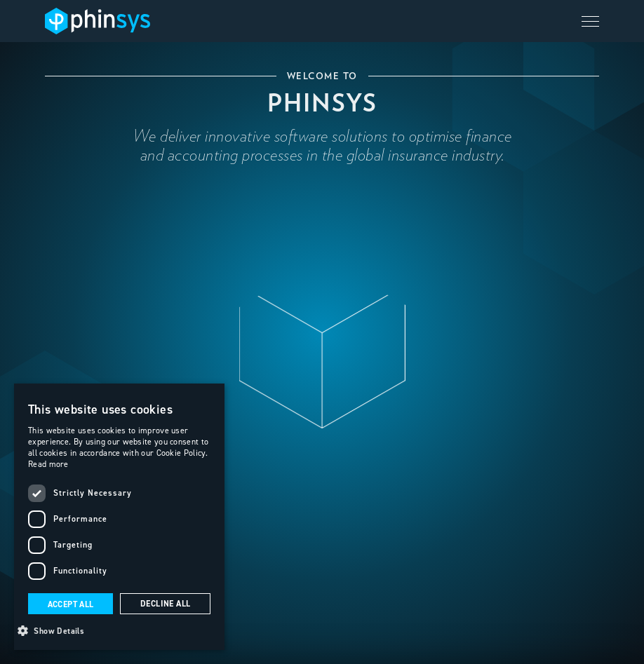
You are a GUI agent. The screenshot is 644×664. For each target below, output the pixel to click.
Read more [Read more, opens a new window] (48, 464)
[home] (98, 21)
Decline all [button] (165, 604)
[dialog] (119, 517)
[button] (590, 21)
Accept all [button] (71, 604)
